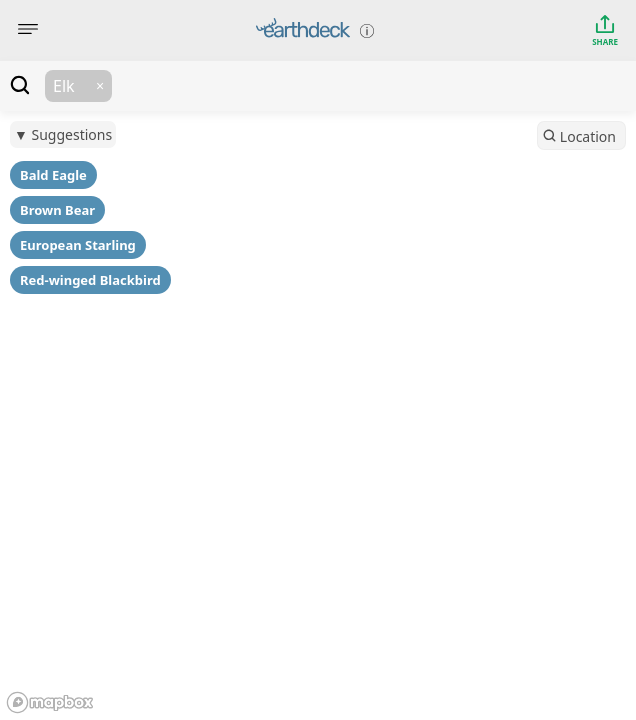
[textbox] (374, 86)
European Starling (78, 245)
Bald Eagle (53, 175)
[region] (318, 360)
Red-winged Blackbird (90, 280)
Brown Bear (57, 210)
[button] (100, 86)
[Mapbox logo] (50, 702)
